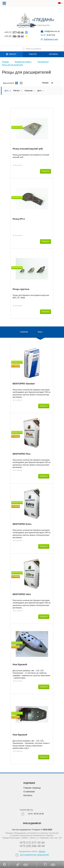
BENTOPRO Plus (22, 454)
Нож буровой (20, 664)
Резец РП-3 (19, 219)
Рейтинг (17, 91)
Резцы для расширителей (13, 65)
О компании (29, 792)
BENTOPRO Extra (22, 524)
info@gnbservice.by (52, 31)
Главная (5, 62)
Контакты (28, 795)
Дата (40, 91)
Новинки (24, 332)
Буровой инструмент (23, 62)
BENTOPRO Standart (24, 384)
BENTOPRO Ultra (22, 594)
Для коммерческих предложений (35, 855)
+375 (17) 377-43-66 (32, 843)
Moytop (42, 851)
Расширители (43, 62)
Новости (33, 54)
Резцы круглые (21, 289)
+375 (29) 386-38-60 (32, 846)
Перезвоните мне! (51, 39)
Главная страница (32, 788)
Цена (6, 91)
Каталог (11, 54)
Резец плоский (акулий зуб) (28, 149)
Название (29, 91)
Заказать (45, 171)
